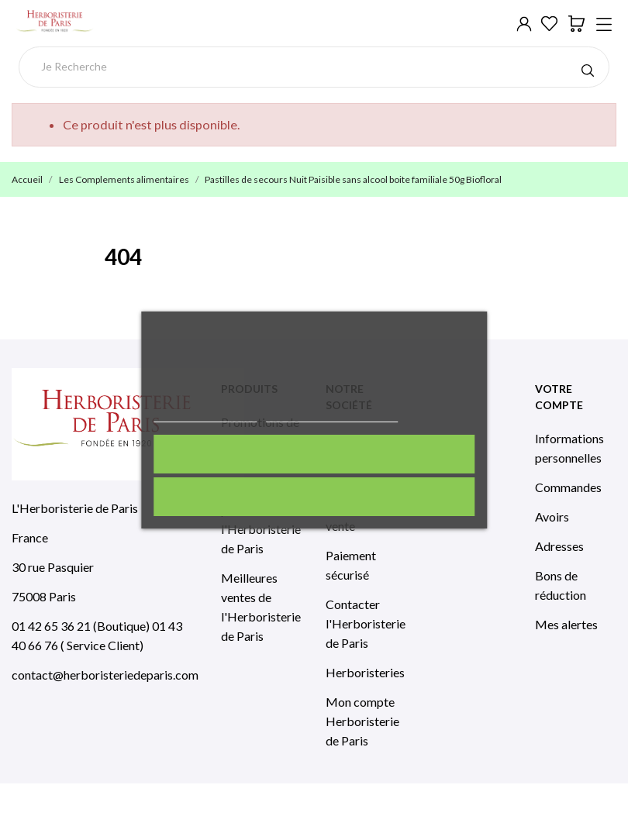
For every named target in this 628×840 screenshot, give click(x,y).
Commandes (568, 487)
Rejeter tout (314, 497)
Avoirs (552, 516)
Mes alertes (566, 624)
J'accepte (314, 454)
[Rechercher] (314, 67)
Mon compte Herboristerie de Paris (362, 721)
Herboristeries (365, 672)
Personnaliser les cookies (332, 415)
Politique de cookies (205, 415)
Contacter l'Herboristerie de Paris (366, 623)
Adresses (559, 546)
